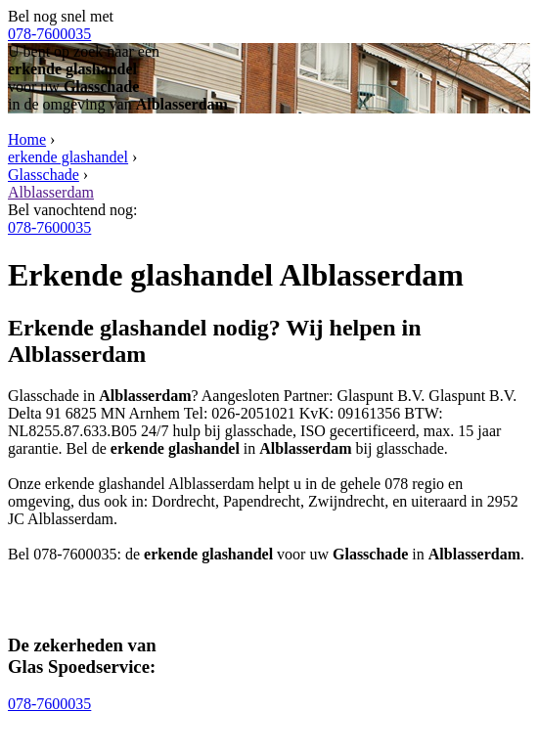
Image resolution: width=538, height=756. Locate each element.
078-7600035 (49, 34)
